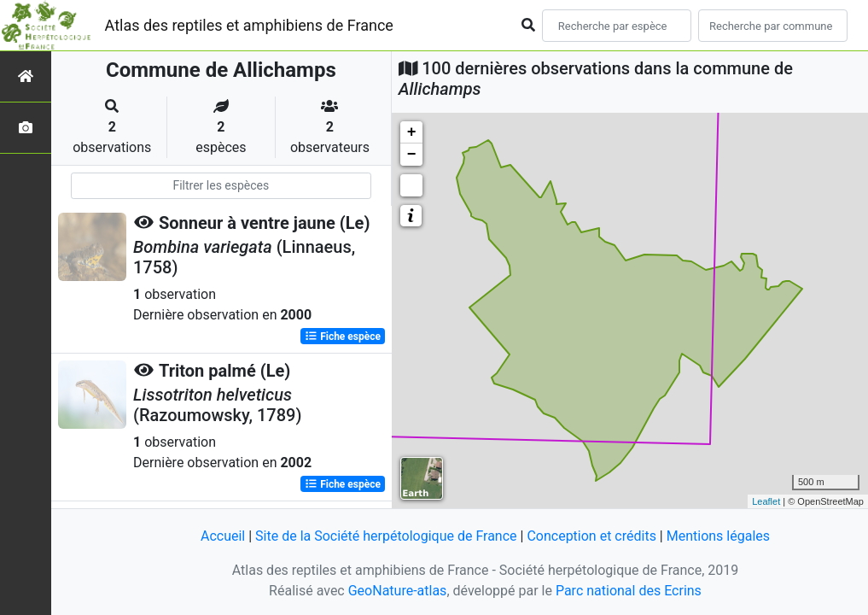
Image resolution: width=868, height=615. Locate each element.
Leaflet (766, 501)
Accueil (223, 536)
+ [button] (412, 132)
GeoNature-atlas (398, 591)
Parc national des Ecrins (629, 591)
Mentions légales (718, 536)
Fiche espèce (343, 337)
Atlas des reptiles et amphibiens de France (249, 25)
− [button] (412, 155)
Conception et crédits (591, 536)
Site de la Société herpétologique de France (386, 536)
